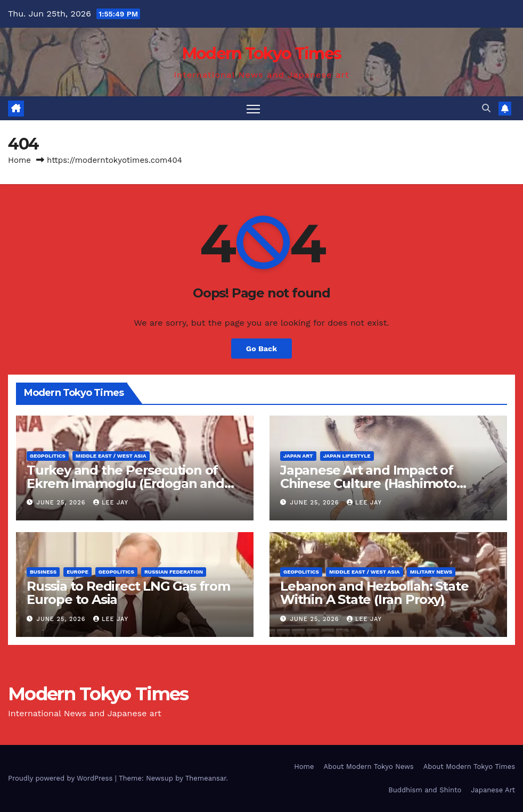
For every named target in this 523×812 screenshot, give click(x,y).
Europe (77, 572)
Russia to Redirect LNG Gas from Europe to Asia (128, 593)
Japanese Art (493, 790)
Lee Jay (111, 503)
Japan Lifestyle (347, 456)
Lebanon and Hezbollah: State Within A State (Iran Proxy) (374, 593)
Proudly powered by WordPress (62, 778)
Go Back (261, 349)
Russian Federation (174, 572)
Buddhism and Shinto (425, 790)
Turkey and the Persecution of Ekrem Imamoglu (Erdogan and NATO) (125, 483)
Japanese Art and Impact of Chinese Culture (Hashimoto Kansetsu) (368, 483)
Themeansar (206, 778)
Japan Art (298, 456)
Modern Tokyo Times (261, 53)
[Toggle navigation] (253, 108)
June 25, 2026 (62, 503)
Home (19, 160)
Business (43, 572)
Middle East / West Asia (111, 456)
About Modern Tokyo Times (469, 767)
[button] (486, 108)
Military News (431, 572)
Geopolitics (48, 456)
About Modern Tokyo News (368, 767)
